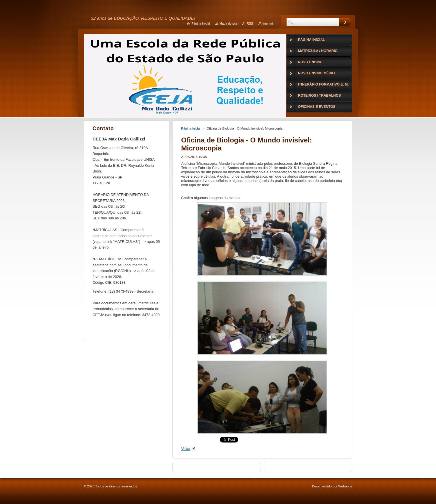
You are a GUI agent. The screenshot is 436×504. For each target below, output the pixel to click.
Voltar (186, 449)
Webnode (345, 486)
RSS (250, 23)
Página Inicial (201, 23)
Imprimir (268, 23)
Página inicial (191, 128)
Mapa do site (228, 23)
